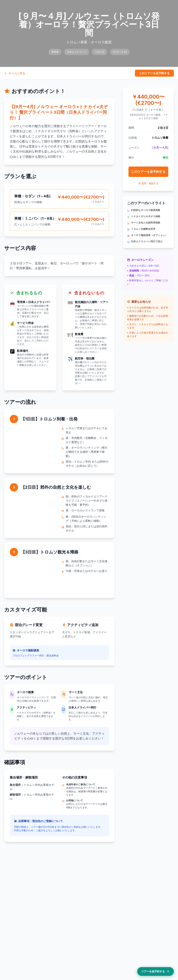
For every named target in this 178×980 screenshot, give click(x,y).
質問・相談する (148, 183)
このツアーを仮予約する (154, 73)
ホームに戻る (15, 73)
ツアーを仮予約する (155, 971)
